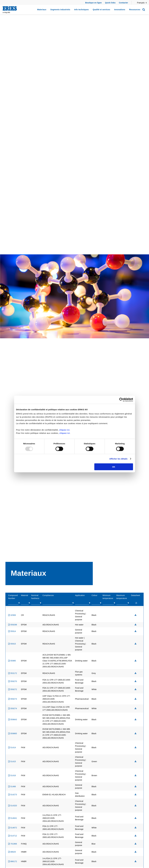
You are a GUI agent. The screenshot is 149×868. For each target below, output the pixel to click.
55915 (12, 644)
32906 (12, 615)
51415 (12, 761)
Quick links (110, 3)
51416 (12, 775)
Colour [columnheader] (94, 595)
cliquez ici (64, 430)
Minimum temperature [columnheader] (108, 597)
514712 (13, 836)
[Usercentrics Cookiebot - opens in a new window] (121, 400)
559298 (13, 625)
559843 (13, 719)
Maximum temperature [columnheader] (122, 597)
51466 (12, 786)
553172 (13, 673)
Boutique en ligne (93, 3)
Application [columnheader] (80, 595)
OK (114, 467)
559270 (13, 681)
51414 (12, 747)
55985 (12, 661)
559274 (13, 708)
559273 (13, 699)
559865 (13, 733)
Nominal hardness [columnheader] (35, 597)
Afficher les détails (118, 459)
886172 (13, 861)
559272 (13, 689)
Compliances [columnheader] (48, 595)
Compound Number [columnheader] (13, 597)
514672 (13, 828)
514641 (13, 818)
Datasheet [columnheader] (135, 595)
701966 (13, 844)
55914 (12, 631)
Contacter (123, 3)
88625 (12, 852)
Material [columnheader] (24, 595)
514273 (13, 795)
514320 (13, 806)
